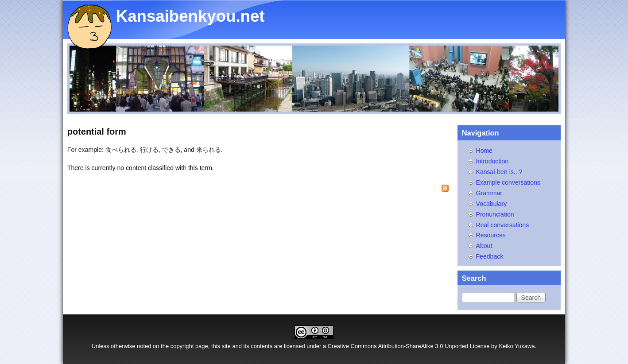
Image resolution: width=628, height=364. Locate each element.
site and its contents (247, 346)
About (484, 246)
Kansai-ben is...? (499, 172)
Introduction (492, 161)
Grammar (489, 193)
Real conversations (503, 225)
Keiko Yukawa (517, 346)
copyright (182, 346)
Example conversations (508, 182)
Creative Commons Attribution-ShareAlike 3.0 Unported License (409, 346)
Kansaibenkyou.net (190, 16)
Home (485, 151)
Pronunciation (495, 214)
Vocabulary (492, 204)
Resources (491, 235)
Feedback (490, 256)
